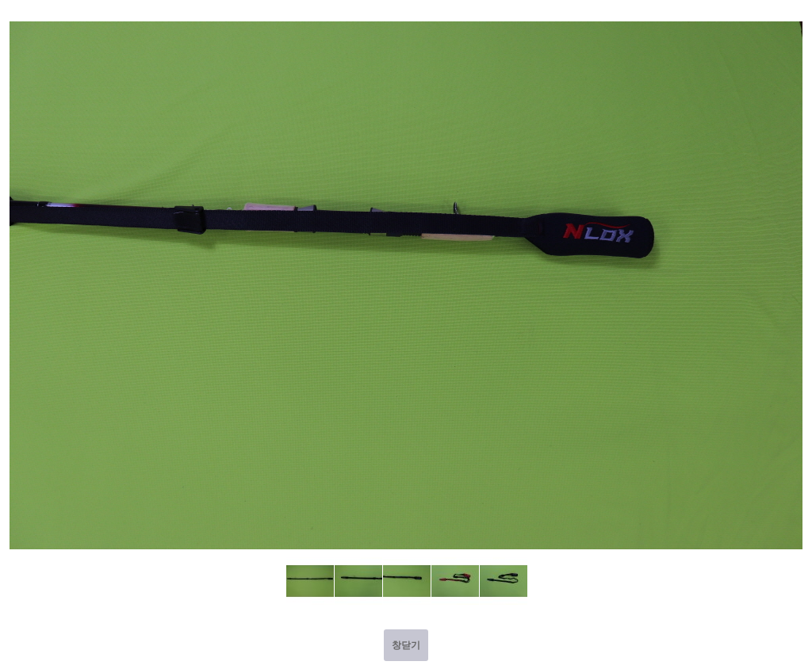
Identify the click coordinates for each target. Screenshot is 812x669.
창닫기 (406, 645)
